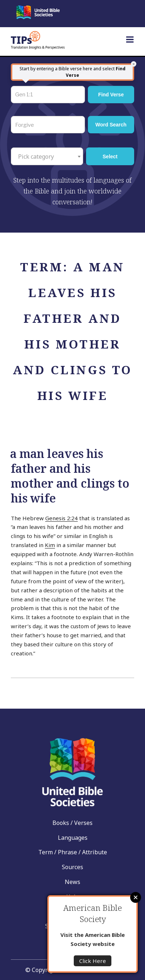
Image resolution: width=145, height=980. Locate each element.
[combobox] (47, 156)
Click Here (93, 961)
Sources (72, 867)
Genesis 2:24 (61, 518)
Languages (73, 838)
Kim (50, 545)
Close (136, 897)
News (72, 882)
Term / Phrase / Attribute (73, 852)
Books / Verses (72, 823)
